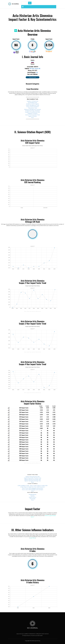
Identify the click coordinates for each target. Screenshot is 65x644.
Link (37, 72)
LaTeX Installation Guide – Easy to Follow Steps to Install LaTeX (32, 486)
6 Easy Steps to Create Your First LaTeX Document (33, 487)
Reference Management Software (33, 109)
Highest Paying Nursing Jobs (33, 477)
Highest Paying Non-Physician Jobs (33, 478)
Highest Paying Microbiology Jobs (32, 481)
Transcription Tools (32, 108)
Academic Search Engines (32, 104)
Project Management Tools (32, 105)
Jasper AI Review (33, 116)
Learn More (33, 538)
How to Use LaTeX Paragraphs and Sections (33, 488)
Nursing (32, 496)
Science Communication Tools (32, 115)
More (32, 118)
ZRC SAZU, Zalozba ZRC (35, 69)
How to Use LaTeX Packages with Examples (32, 490)
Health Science (33, 497)
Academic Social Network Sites (32, 112)
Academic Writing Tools (32, 101)
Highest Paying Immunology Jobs (32, 479)
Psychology (33, 499)
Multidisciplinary (33, 495)
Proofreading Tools (32, 103)
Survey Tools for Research (33, 107)
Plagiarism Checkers (33, 114)
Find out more (33, 77)
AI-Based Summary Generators (33, 111)
